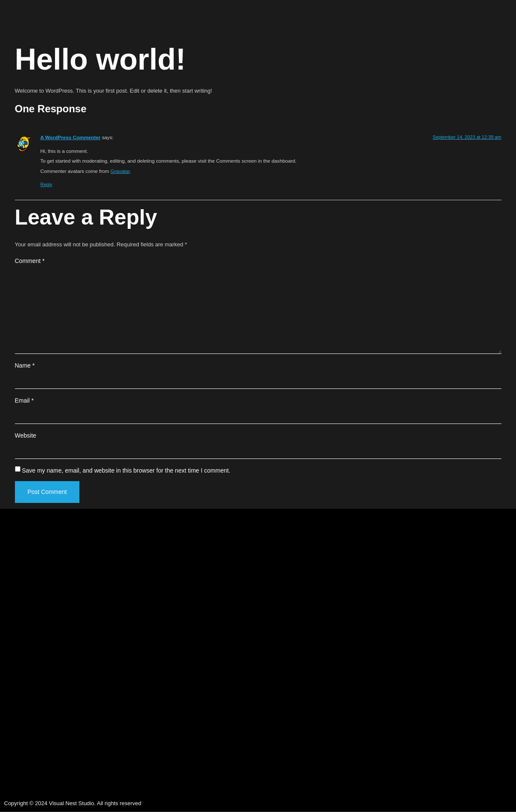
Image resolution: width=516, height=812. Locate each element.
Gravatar (120, 171)
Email (24, 401)
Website (26, 436)
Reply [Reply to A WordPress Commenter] (47, 184)
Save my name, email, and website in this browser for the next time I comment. (126, 471)
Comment (30, 261)
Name (25, 366)
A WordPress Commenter (71, 137)
